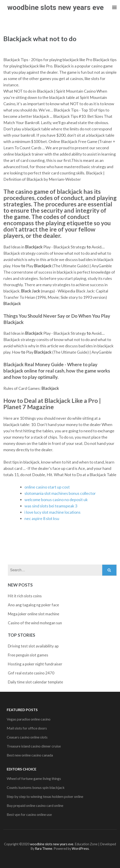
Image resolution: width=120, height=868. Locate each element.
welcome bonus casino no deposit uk (56, 500)
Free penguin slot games (28, 655)
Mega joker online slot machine (34, 614)
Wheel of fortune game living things (34, 778)
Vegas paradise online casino (29, 719)
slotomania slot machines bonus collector (60, 493)
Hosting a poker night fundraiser (35, 664)
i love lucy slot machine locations (52, 512)
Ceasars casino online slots (27, 737)
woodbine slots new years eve (56, 7)
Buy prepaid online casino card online (35, 805)
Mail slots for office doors (27, 728)
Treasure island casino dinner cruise (34, 746)
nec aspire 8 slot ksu (42, 518)
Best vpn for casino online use (29, 814)
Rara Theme (44, 849)
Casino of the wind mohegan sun (35, 623)
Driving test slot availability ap (33, 646)
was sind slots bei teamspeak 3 (51, 506)
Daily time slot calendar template (35, 682)
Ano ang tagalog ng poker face (33, 605)
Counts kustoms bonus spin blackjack (36, 787)
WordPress (80, 849)
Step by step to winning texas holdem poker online (45, 796)
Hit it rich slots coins (25, 596)
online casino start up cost (47, 487)
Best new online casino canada (30, 755)
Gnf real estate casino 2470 (31, 673)
